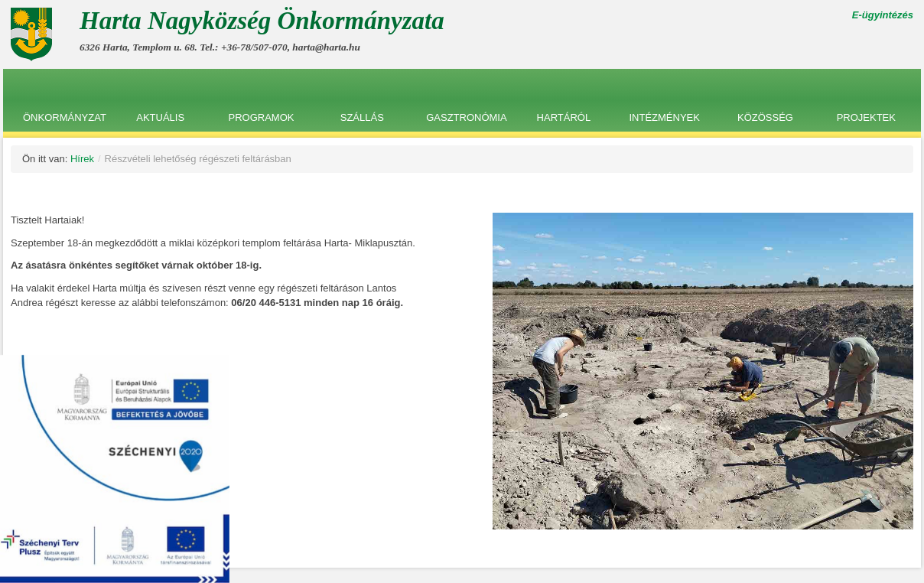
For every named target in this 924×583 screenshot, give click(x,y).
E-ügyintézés (883, 15)
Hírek (82, 159)
